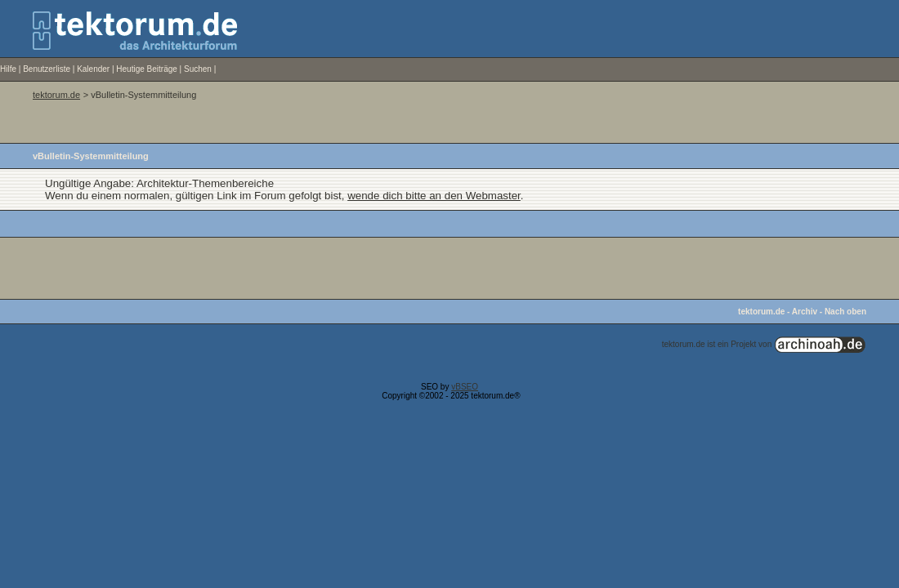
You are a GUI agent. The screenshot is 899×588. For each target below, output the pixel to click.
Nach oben (845, 312)
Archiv (805, 312)
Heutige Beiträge (147, 69)
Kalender (93, 69)
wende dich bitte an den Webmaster (434, 196)
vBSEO (465, 387)
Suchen (198, 69)
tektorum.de (56, 95)
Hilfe (8, 69)
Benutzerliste (47, 69)
